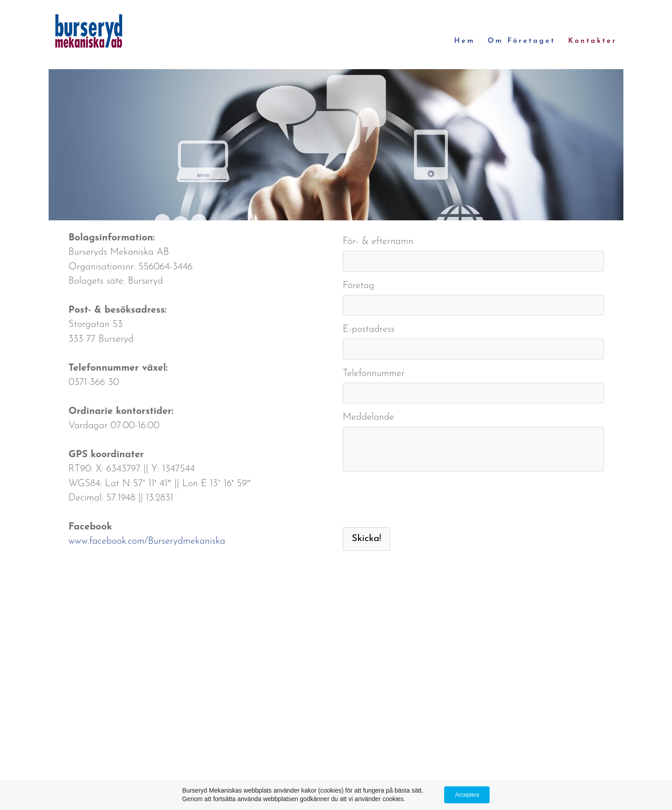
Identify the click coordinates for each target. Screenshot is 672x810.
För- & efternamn (378, 242)
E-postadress (369, 329)
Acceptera (467, 795)
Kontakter (592, 41)
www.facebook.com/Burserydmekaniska (147, 541)
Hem (464, 41)
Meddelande (369, 417)
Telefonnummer (374, 374)
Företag (359, 286)
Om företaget (522, 41)
